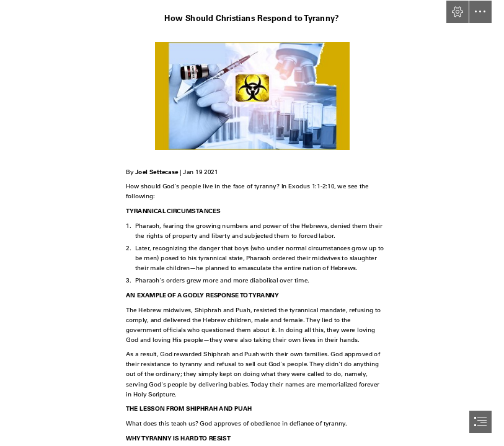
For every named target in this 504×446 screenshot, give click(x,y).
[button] (458, 12)
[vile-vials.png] (252, 95)
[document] (252, 223)
